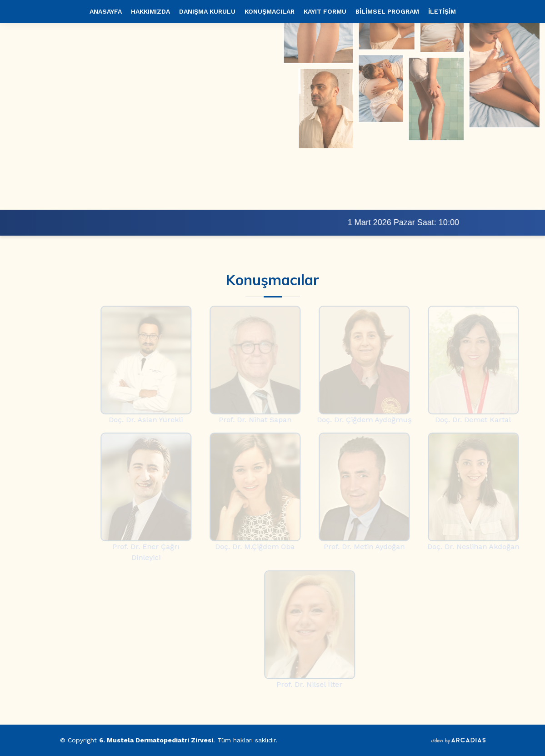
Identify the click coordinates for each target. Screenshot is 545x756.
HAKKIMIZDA (150, 11)
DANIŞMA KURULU (207, 11)
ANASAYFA (106, 11)
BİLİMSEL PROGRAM (387, 11)
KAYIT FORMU (325, 11)
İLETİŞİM (442, 11)
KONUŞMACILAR (270, 11)
